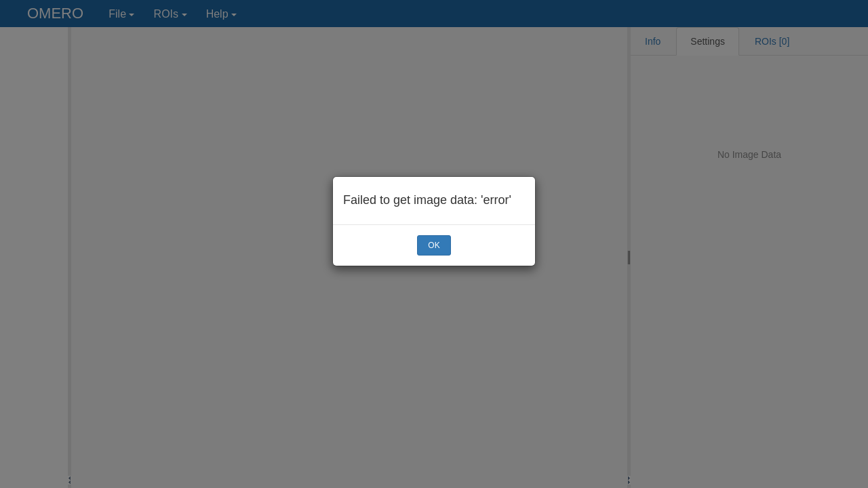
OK (434, 245)
